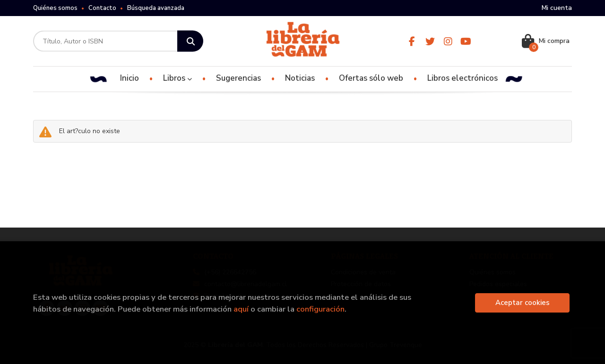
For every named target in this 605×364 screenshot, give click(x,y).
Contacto (102, 8)
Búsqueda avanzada (156, 8)
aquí (241, 309)
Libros (177, 78)
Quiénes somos (55, 8)
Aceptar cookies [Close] (523, 303)
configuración (320, 309)
